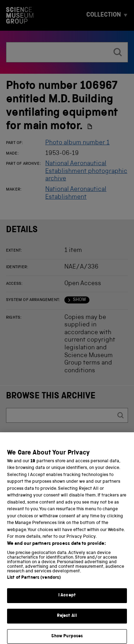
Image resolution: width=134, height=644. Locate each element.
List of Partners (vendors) (34, 586)
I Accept (67, 603)
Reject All (67, 623)
